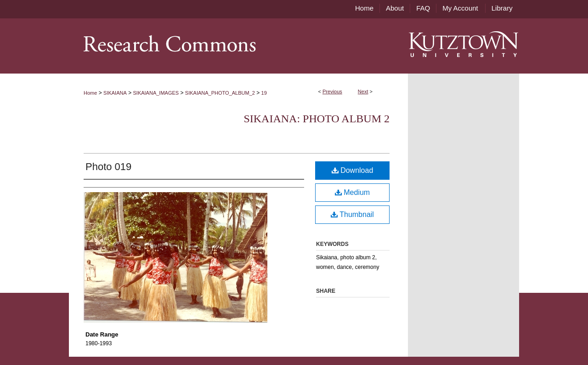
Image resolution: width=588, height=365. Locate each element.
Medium (352, 192)
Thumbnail (352, 214)
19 (264, 93)
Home (90, 93)
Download (353, 170)
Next (363, 91)
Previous (332, 91)
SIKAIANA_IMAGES (156, 93)
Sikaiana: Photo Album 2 (317, 119)
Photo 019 (108, 167)
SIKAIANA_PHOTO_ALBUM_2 (220, 93)
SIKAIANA (115, 93)
